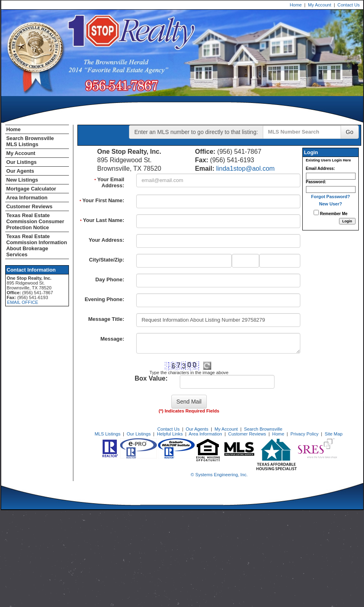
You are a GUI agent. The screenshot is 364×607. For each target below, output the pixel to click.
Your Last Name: (102, 220)
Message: (112, 339)
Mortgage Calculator (31, 189)
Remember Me (331, 213)
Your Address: (106, 240)
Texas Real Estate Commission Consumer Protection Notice (35, 221)
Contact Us (348, 5)
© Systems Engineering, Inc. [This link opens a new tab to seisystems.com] (219, 475)
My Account (320, 5)
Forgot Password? (331, 197)
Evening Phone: (104, 299)
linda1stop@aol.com (245, 168)
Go (350, 132)
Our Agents (20, 171)
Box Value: (151, 378)
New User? (331, 204)
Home (296, 5)
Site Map (333, 434)
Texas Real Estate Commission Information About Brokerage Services (37, 245)
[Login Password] (331, 189)
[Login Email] (331, 176)
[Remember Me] (316, 212)
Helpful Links (170, 434)
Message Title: (106, 319)
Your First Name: (102, 200)
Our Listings (22, 162)
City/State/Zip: (107, 260)
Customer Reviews (30, 206)
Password (315, 182)
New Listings (22, 180)
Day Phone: (110, 279)
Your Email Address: (109, 182)
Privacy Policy (304, 434)
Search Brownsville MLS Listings (30, 141)
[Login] (347, 221)
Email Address (320, 168)
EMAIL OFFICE (23, 302)
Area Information (27, 198)
